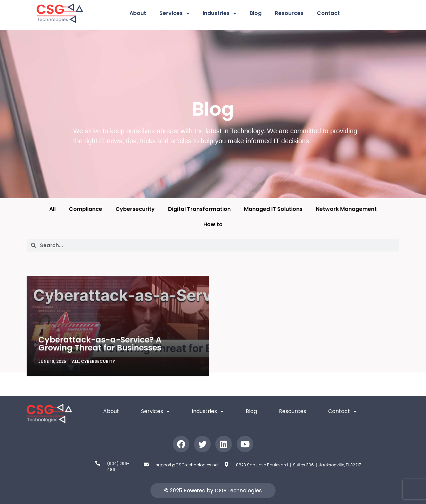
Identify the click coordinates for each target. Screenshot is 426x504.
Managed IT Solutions (273, 209)
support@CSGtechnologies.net (187, 465)
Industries (219, 13)
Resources (289, 13)
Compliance (86, 209)
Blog (256, 13)
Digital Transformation (199, 209)
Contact (328, 13)
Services (174, 13)
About (138, 13)
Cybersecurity (135, 209)
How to (213, 224)
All (52, 209)
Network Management (346, 209)
